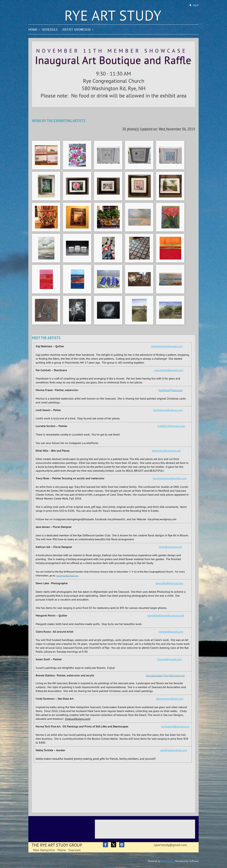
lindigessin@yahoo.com (168, 410)
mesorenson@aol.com (170, 699)
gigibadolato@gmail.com (167, 346)
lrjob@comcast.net (170, 547)
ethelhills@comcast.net (166, 451)
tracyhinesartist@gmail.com (170, 478)
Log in (196, 5)
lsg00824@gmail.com (171, 426)
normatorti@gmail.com (175, 726)
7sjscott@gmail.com (169, 659)
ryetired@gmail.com (171, 632)
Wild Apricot (168, 861)
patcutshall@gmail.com (169, 370)
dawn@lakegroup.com (169, 583)
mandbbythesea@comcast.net (166, 615)
